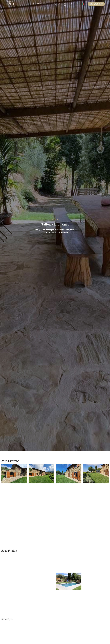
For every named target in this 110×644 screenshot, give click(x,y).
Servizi (47, 4)
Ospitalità (57, 4)
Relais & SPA (37, 4)
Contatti (74, 4)
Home (28, 4)
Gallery (66, 4)
